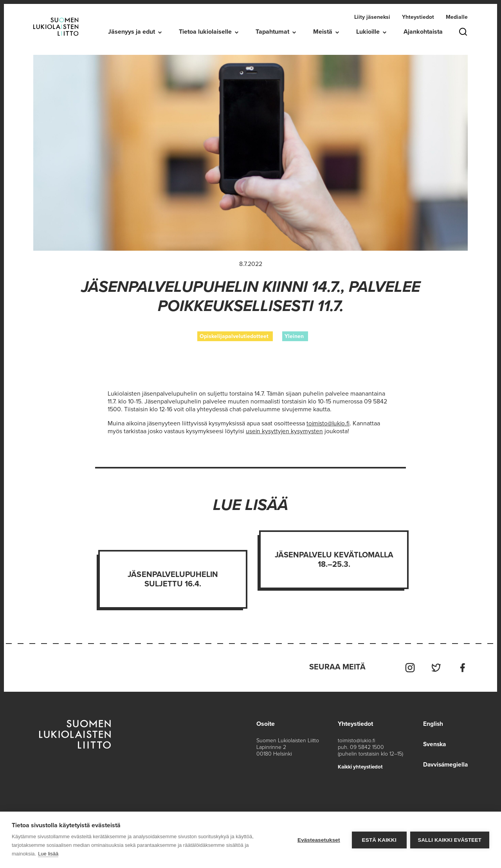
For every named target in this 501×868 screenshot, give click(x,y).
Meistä (323, 32)
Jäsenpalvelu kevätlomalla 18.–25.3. (334, 559)
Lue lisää (48, 854)
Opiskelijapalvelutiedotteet (234, 336)
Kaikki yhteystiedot (362, 765)
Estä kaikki (378, 840)
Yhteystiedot (418, 17)
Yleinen (294, 336)
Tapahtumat (272, 32)
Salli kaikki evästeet (450, 840)
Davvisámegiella (444, 763)
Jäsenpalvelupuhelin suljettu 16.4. (173, 579)
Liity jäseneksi (372, 17)
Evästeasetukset (318, 840)
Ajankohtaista (423, 32)
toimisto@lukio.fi (357, 739)
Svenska (433, 743)
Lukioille (368, 32)
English (431, 722)
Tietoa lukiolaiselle (205, 32)
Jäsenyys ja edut (132, 32)
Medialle (457, 17)
